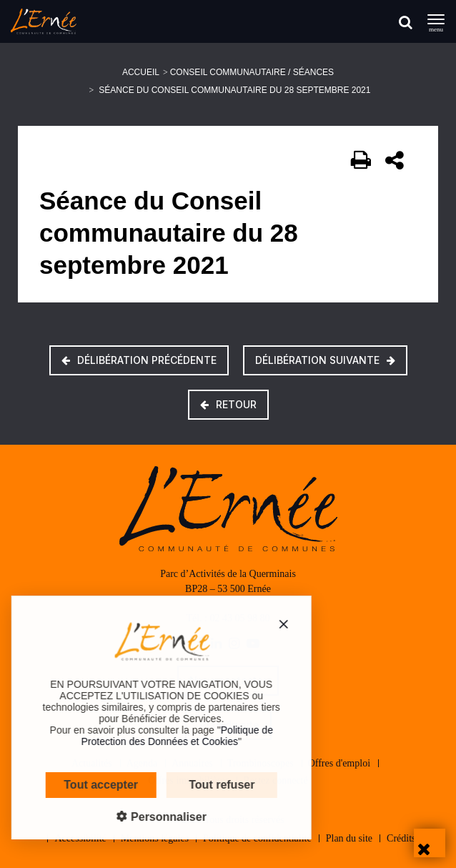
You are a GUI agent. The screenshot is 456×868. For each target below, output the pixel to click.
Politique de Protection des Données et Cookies (164, 736)
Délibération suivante (325, 360)
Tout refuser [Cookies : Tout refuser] (208, 785)
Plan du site (349, 838)
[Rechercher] (406, 22)
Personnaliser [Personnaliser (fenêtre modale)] (154, 817)
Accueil (141, 72)
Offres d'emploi (339, 763)
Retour (228, 404)
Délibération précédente (139, 360)
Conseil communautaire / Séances (252, 72)
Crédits (401, 838)
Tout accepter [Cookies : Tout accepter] (87, 785)
